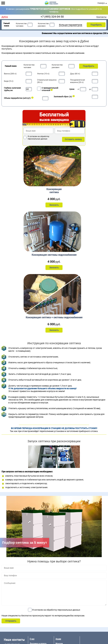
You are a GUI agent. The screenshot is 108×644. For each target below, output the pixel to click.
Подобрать (96, 25)
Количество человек (21, 25)
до (90, 89)
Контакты (101, 17)
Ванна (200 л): (10, 74)
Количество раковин (43, 25)
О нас (32, 639)
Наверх (101, 3)
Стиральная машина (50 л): (47, 81)
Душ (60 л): (75, 74)
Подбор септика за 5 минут (25, 543)
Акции (58, 639)
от (78, 89)
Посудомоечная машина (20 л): (78, 81)
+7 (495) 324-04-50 (52, 17)
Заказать (54, 205)
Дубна (5, 17)
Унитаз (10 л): (43, 74)
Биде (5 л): (9, 81)
